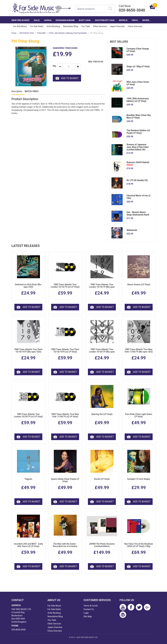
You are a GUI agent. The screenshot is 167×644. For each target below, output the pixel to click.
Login (86, 613)
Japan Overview (117, 26)
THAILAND (41, 33)
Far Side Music (20, 26)
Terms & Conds (91, 606)
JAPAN (48, 20)
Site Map (88, 616)
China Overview (135, 26)
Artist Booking (53, 26)
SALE (37, 20)
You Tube (86, 26)
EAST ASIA (85, 20)
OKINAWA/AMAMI (65, 20)
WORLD (123, 20)
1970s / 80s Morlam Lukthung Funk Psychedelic (68, 33)
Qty (54, 66)
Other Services (100, 26)
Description (17, 91)
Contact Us (89, 609)
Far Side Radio (37, 26)
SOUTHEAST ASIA (105, 20)
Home (14, 33)
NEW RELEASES (21, 20)
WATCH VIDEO (31, 91)
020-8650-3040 (19, 630)
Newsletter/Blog (71, 26)
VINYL (135, 20)
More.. (146, 20)
